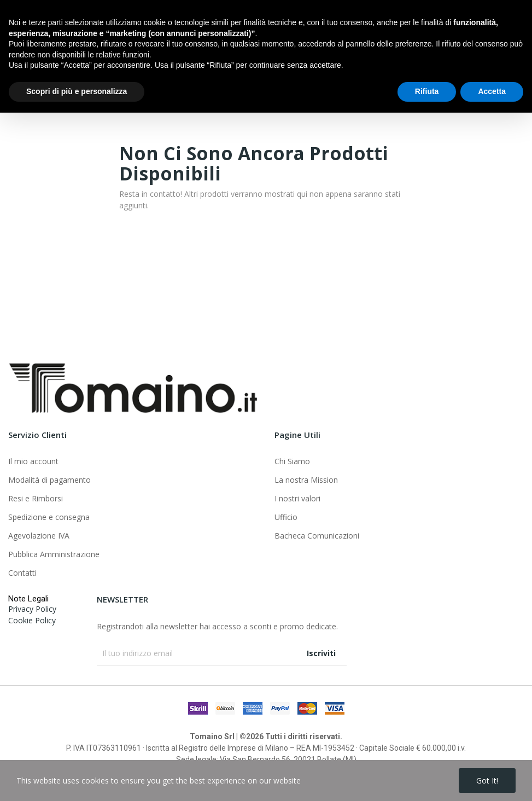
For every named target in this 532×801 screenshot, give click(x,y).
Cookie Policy (32, 620)
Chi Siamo (292, 461)
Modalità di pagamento (49, 480)
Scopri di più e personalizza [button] (77, 780)
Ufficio (286, 517)
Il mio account (33, 461)
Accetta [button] (492, 780)
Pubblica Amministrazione (54, 554)
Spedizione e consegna (49, 517)
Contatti (22, 573)
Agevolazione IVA (39, 536)
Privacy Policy (32, 609)
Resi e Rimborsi (36, 498)
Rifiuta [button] (427, 780)
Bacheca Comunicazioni (317, 536)
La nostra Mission (306, 480)
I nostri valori (297, 498)
